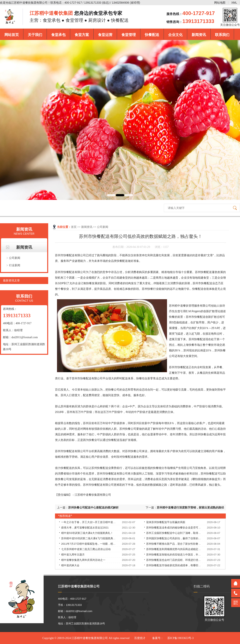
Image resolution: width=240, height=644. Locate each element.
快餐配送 (152, 35)
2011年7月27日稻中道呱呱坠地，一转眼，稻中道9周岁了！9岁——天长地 (104, 544)
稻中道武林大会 (70, 565)
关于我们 (35, 35)
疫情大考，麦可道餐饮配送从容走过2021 (85, 528)
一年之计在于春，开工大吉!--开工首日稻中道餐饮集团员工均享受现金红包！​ (105, 522)
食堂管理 (129, 35)
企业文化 (175, 35)
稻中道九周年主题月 (73, 555)
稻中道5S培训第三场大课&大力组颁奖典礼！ (87, 533)
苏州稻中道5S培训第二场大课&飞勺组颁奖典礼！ (90, 538)
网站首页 (12, 35)
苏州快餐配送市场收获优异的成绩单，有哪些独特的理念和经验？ (184, 565)
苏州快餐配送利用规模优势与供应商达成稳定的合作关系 (179, 549)
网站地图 (220, 3)
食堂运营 (105, 35)
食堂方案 (82, 35)
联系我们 (222, 35)
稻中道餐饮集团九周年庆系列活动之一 (83, 560)
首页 (74, 227)
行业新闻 (15, 265)
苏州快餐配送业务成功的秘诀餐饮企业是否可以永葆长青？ (180, 528)
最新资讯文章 (11, 280)
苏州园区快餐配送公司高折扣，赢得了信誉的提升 (175, 538)
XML (234, 3)
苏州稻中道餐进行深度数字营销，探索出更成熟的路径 (190, 507)
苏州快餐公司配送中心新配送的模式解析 (93, 507)
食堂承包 (58, 35)
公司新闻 (15, 258)
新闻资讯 (199, 35)
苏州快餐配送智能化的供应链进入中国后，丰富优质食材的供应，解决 (186, 555)
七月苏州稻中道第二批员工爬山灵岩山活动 (86, 549)
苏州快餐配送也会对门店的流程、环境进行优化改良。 (177, 560)
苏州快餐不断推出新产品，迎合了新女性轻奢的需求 (176, 544)
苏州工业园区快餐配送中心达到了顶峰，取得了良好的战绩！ (181, 533)
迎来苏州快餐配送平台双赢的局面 (166, 522)
